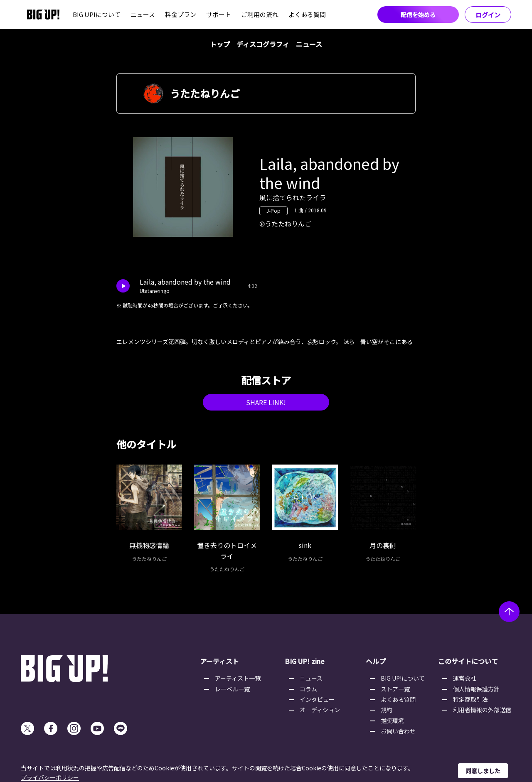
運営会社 (465, 678)
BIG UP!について (97, 14)
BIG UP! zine (305, 661)
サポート (219, 14)
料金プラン (181, 14)
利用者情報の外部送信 (482, 710)
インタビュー (317, 699)
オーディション (320, 710)
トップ (220, 44)
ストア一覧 (395, 689)
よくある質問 (307, 14)
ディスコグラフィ (263, 44)
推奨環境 (392, 721)
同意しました (483, 771)
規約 (387, 710)
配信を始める (418, 15)
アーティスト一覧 (238, 678)
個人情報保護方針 (476, 689)
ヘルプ (376, 661)
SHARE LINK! (266, 402)
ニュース (143, 14)
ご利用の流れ (260, 14)
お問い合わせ (398, 731)
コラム (308, 689)
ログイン (488, 15)
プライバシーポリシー (50, 777)
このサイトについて (468, 661)
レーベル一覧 (232, 689)
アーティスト (219, 661)
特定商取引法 (470, 699)
